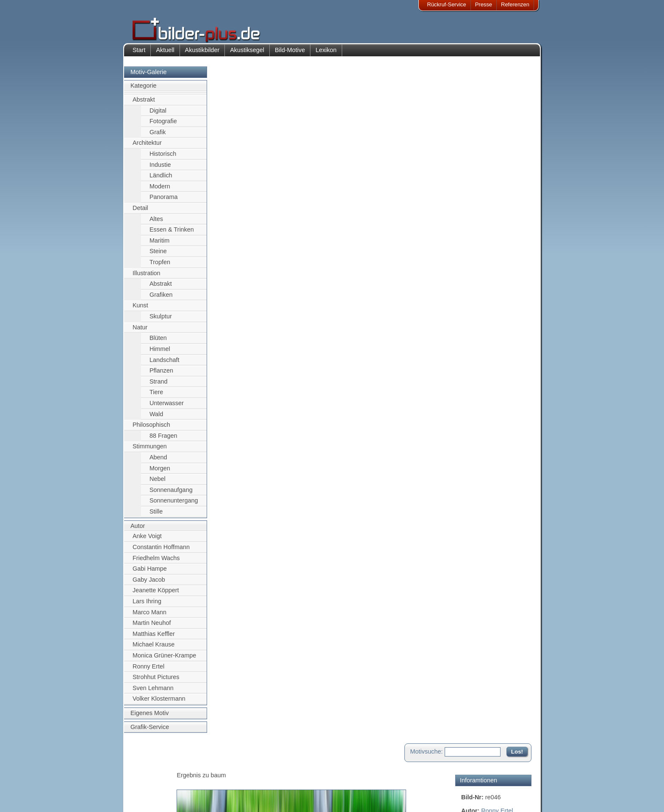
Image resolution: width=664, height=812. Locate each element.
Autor (138, 530)
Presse (484, 4)
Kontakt (278, 767)
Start (139, 54)
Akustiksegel (247, 54)
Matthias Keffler (154, 638)
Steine (158, 256)
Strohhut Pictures (156, 682)
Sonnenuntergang (174, 505)
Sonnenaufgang (171, 494)
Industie (160, 169)
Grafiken (161, 299)
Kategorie (144, 90)
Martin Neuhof (152, 627)
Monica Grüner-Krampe (164, 660)
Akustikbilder (202, 54)
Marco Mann (149, 616)
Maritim (159, 245)
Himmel (160, 353)
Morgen (160, 472)
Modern (160, 191)
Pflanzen (161, 375)
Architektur (147, 147)
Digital (158, 115)
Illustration (147, 277)
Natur (140, 331)
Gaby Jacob (149, 584)
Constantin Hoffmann (161, 551)
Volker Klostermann (159, 703)
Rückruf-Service (447, 4)
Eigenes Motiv (149, 717)
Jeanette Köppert (156, 595)
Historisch (163, 158)
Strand (158, 386)
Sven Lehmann (153, 692)
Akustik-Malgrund (212, 798)
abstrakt (505, 150)
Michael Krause (154, 649)
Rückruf (278, 798)
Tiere (156, 397)
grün (505, 160)
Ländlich (161, 180)
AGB (144, 798)
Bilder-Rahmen (209, 777)
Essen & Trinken (172, 234)
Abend (158, 461)
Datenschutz (154, 788)
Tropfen (160, 266)
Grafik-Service (150, 731)
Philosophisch (151, 429)
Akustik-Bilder (207, 767)
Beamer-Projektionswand (221, 788)
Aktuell (165, 54)
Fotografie (163, 125)
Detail (140, 212)
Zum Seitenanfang (506, 264)
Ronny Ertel (148, 671)
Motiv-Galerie (149, 76)
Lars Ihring (147, 605)
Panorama (163, 202)
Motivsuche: (427, 78)
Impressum (152, 767)
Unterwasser (167, 407)
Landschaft (164, 364)
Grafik (158, 136)
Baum (523, 160)
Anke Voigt (147, 541)
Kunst (140, 310)
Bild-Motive (290, 54)
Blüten (158, 342)
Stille (156, 516)
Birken (470, 160)
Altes (156, 223)
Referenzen (515, 4)
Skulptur (161, 320)
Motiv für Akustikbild (488, 239)
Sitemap (279, 788)
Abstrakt (144, 104)
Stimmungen (150, 451)
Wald (156, 418)
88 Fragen (163, 440)
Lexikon (326, 54)
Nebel (158, 483)
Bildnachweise (156, 777)
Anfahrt (278, 777)
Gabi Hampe (150, 573)
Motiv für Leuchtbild (488, 252)
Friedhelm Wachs (156, 562)
